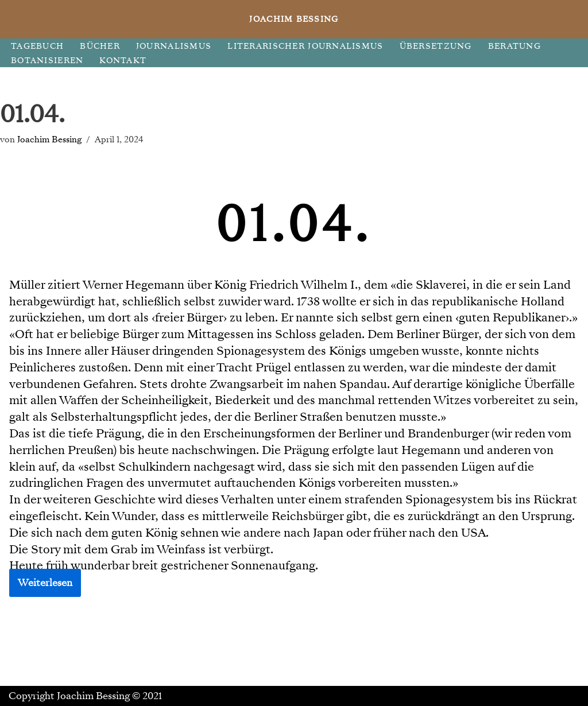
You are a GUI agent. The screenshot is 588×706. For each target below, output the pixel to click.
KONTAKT (123, 61)
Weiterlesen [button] (45, 583)
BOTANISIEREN (47, 61)
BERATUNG (514, 46)
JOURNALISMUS (174, 46)
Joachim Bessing (49, 139)
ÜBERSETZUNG (436, 46)
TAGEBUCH (37, 46)
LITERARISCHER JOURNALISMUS (305, 46)
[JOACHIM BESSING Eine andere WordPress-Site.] (294, 19)
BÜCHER (100, 46)
